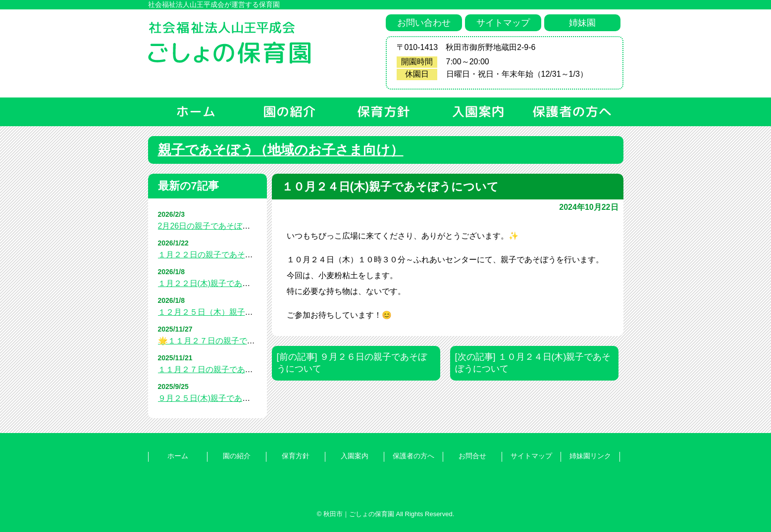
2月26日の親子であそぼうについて (220, 226)
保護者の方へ (413, 456)
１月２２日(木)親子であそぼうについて (228, 283)
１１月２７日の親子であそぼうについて (229, 369)
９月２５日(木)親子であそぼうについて (228, 398)
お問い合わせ (424, 23)
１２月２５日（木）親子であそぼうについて (237, 312)
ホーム (178, 456)
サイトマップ (503, 23)
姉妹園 (582, 23)
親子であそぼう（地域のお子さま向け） (281, 150)
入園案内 (355, 456)
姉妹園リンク (590, 456)
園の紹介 (237, 456)
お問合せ (472, 456)
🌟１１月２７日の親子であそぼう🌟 (223, 341)
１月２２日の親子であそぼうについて (225, 255)
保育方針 (296, 456)
